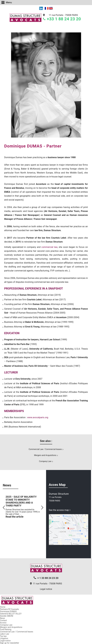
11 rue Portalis (63, 15)
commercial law (49, 247)
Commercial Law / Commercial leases (45, 449)
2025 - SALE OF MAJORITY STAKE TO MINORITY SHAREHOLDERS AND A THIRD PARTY (21, 501)
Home (3, 607)
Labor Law (5, 634)
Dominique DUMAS (8, 611)
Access (3, 623)
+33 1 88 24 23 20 (64, 19)
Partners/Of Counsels (9, 609)
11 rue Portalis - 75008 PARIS (47, 584)
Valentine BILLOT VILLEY (11, 614)
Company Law (45, 461)
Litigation (4, 638)
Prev (4, 508)
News (2, 618)
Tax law (3, 636)
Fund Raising (6, 629)
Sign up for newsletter (10, 643)
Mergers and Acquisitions (45, 455)
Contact (3, 620)
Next (42, 508)
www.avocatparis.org (38, 417)
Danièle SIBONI (7, 616)
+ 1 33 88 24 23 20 (48, 578)
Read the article (14, 517)
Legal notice (46, 589)
